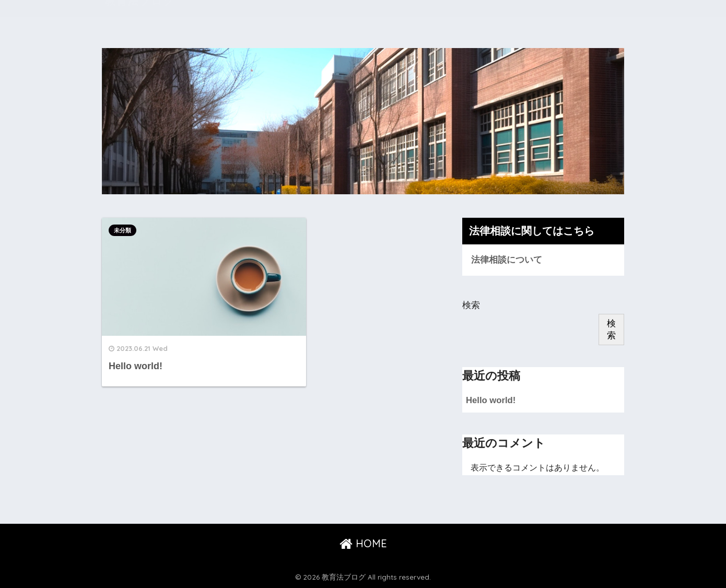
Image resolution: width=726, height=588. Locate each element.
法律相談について (507, 260)
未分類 (122, 230)
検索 (471, 305)
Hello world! (491, 400)
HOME (363, 544)
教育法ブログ (143, 14)
